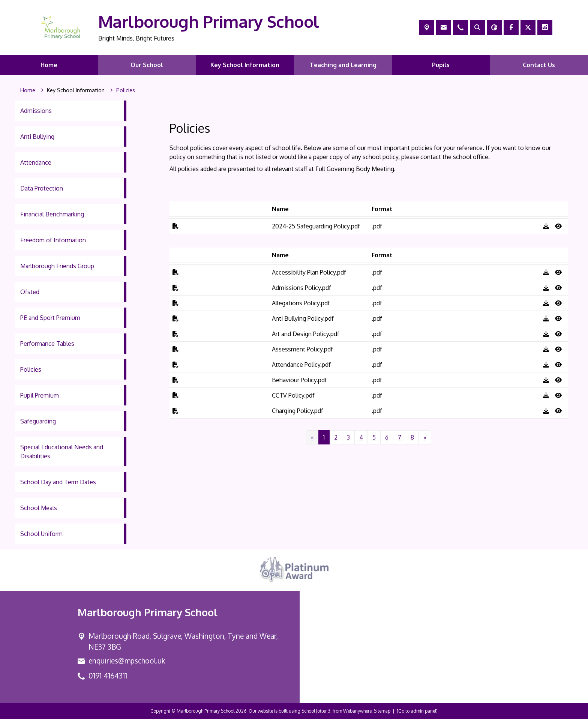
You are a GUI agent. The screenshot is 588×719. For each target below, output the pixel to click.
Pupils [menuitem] (441, 65)
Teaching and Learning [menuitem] (343, 65)
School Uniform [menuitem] (41, 534)
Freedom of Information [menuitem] (53, 240)
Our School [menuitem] (147, 65)
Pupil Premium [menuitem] (40, 395)
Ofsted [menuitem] (30, 292)
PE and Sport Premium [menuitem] (50, 318)
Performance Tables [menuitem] (47, 344)
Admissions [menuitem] (36, 111)
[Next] (425, 437)
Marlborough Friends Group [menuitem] (57, 266)
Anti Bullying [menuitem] (37, 137)
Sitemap (382, 711)
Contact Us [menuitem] (539, 65)
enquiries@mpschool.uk (127, 661)
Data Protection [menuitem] (42, 188)
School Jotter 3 (316, 711)
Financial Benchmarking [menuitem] (52, 214)
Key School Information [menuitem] (245, 65)
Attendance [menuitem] (36, 162)
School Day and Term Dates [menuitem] (58, 482)
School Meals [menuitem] (39, 508)
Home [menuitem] (49, 65)
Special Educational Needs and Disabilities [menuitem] (62, 452)
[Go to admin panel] (417, 711)
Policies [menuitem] (31, 369)
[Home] (28, 90)
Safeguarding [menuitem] (38, 421)
